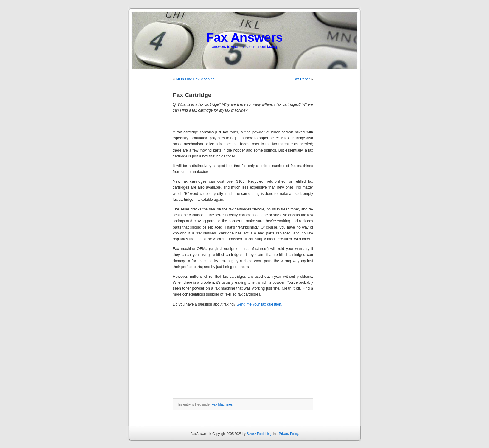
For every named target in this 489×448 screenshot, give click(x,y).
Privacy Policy (289, 434)
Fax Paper (301, 79)
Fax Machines (222, 404)
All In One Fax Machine (195, 79)
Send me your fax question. (259, 304)
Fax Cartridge (192, 95)
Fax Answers (244, 37)
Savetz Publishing (259, 434)
